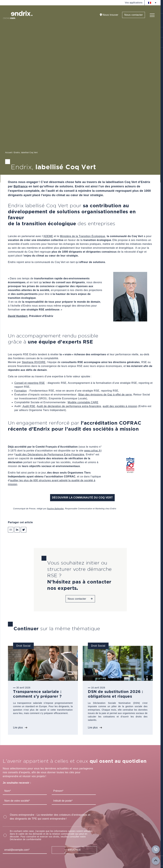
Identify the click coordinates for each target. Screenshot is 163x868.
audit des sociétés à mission (120, 406)
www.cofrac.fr (92, 451)
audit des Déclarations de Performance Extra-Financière (50, 454)
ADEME (48, 236)
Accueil (9, 153)
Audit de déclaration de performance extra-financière (69, 406)
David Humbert (18, 316)
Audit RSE (29, 406)
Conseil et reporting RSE (30, 383)
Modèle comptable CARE (83, 402)
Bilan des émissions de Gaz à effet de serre (105, 395)
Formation (21, 391)
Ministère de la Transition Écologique (83, 236)
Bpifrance (21, 186)
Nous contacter (134, 15)
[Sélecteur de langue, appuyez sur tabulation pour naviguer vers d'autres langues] (152, 3)
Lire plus (18, 728)
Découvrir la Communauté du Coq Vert (82, 498)
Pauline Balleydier (55, 509)
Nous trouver (110, 15)
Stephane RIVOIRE (34, 362)
